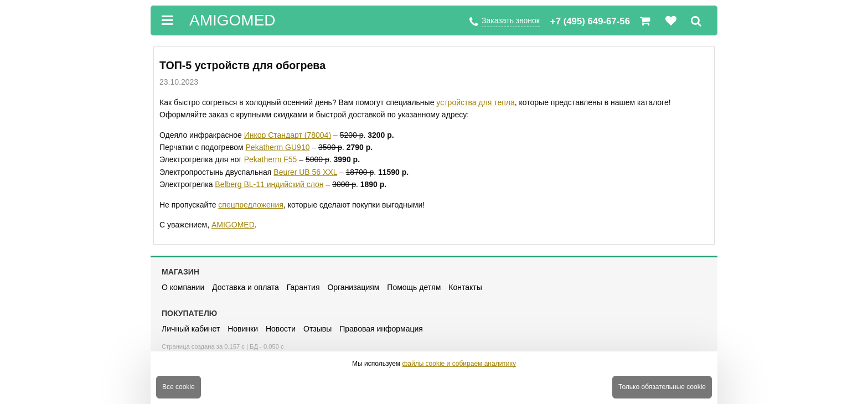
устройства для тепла (475, 102)
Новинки (243, 329)
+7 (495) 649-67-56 (590, 21)
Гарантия (303, 287)
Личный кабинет (191, 329)
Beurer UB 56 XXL (305, 172)
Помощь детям (414, 287)
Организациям (353, 287)
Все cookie (179, 387)
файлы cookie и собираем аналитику (459, 364)
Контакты (465, 287)
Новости (281, 329)
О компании (183, 287)
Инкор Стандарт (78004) (288, 135)
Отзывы (317, 329)
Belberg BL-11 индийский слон (269, 184)
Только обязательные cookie (662, 387)
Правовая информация (381, 329)
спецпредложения (251, 205)
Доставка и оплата (246, 287)
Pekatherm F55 (271, 159)
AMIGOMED (233, 225)
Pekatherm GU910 (278, 147)
